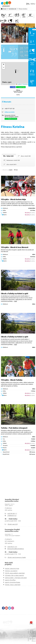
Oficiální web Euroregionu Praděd (17, 557)
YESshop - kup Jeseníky (11, 571)
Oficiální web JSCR (13, 524)
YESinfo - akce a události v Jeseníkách (15, 573)
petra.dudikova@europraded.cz (16, 549)
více (16, 301)
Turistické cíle (12, 9)
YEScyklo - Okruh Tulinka (12, 380)
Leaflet (18, 84)
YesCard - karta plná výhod (12, 568)
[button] (31, 4)
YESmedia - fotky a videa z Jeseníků (14, 575)
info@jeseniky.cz (12, 515)
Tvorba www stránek (31, 623)
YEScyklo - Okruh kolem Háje (13, 199)
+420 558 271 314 (12, 547)
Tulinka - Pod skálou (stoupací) (14, 428)
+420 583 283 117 (12, 513)
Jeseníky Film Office (10, 580)
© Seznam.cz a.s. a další (28, 84)
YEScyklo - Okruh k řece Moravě (15, 247)
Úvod (6, 4)
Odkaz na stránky (10, 112)
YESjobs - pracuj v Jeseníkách (13, 585)
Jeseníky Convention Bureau (13, 582)
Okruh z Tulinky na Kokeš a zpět (15, 293)
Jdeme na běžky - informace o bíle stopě (16, 578)
